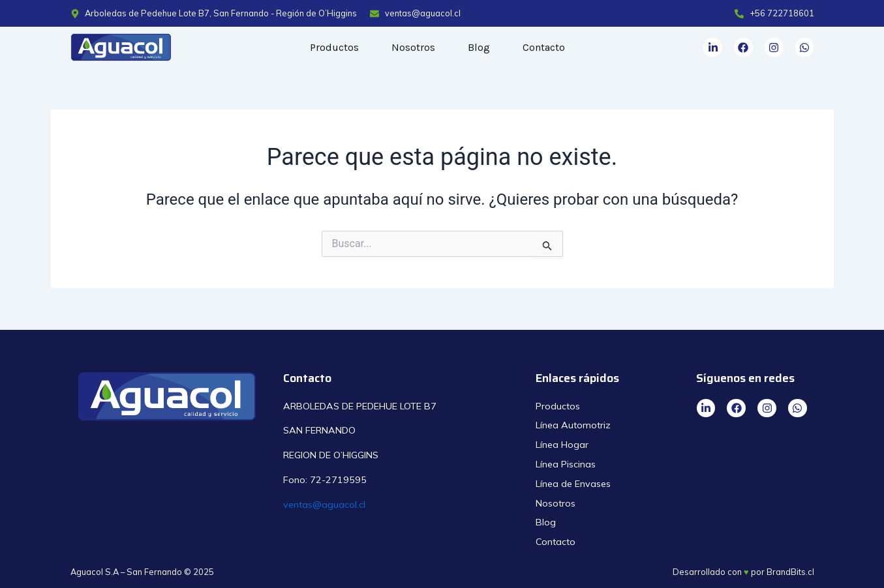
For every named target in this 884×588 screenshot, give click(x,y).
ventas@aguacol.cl (324, 505)
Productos (334, 47)
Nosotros (413, 47)
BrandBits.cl (790, 572)
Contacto (544, 47)
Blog (479, 47)
